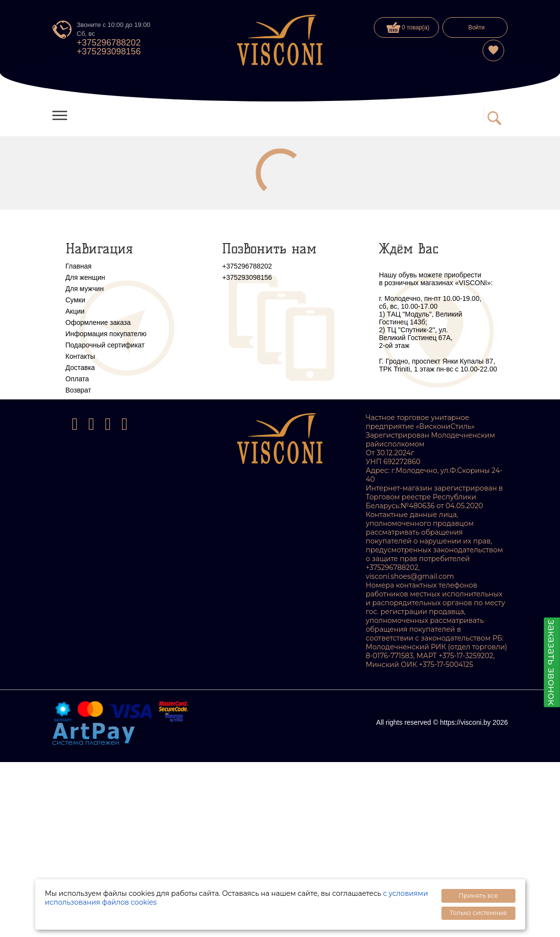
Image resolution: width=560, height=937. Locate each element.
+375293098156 (109, 51)
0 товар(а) (408, 27)
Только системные (478, 913)
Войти (477, 27)
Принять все (478, 896)
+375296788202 (109, 43)
